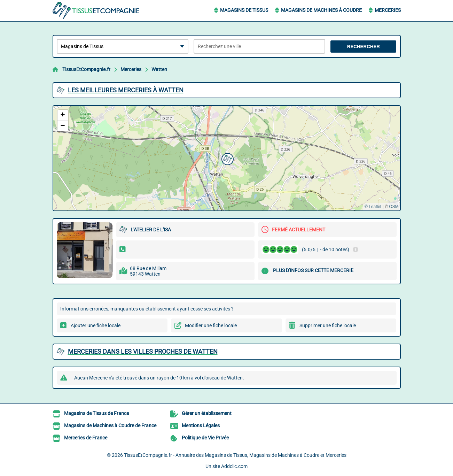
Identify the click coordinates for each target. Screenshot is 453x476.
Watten (159, 69)
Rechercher (364, 47)
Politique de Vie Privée (205, 438)
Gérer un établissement (207, 413)
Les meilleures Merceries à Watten (126, 90)
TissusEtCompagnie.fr (86, 69)
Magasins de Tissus (244, 10)
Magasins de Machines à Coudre (321, 10)
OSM (394, 207)
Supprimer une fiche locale (328, 325)
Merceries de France (86, 438)
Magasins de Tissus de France (96, 413)
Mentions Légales (201, 425)
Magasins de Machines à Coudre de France (110, 425)
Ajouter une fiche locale (96, 325)
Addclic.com (234, 466)
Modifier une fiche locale (211, 325)
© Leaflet (373, 207)
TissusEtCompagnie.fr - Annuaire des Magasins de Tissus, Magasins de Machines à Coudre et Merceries (235, 455)
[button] (227, 158)
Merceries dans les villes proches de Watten (143, 351)
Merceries (388, 10)
